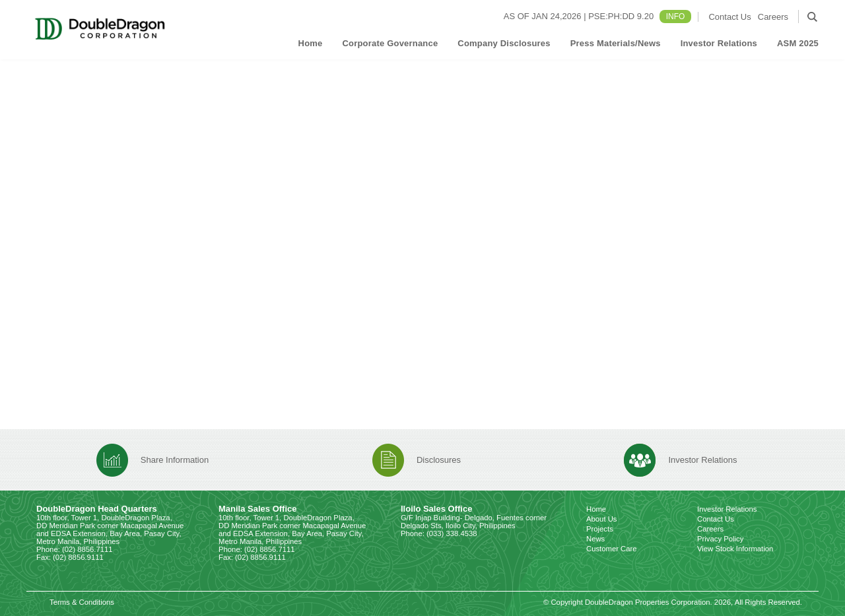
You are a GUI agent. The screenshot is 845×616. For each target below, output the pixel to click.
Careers (773, 17)
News (595, 539)
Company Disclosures (504, 43)
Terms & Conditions (82, 602)
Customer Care (612, 549)
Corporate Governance (390, 43)
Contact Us (729, 17)
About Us (601, 519)
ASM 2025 (798, 43)
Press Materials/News (616, 43)
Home (311, 43)
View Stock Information (735, 549)
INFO (676, 17)
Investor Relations (719, 43)
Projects (600, 529)
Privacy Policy (720, 539)
